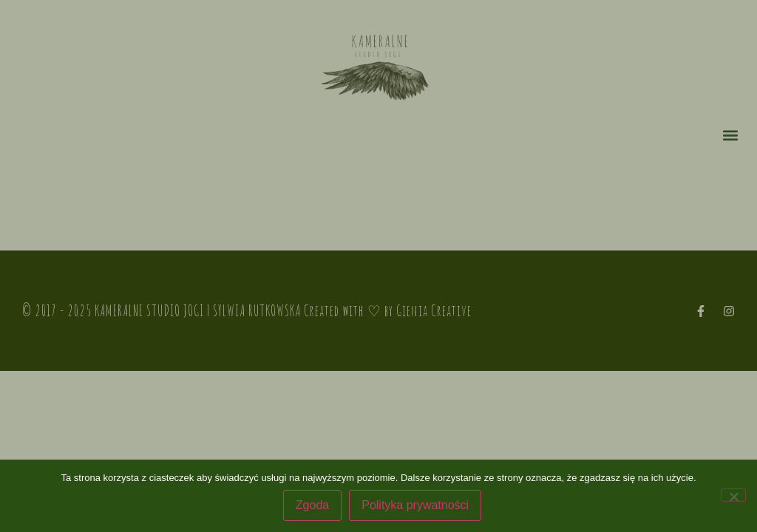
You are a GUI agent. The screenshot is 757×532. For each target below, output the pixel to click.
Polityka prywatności (415, 505)
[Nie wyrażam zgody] (733, 495)
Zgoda (312, 505)
